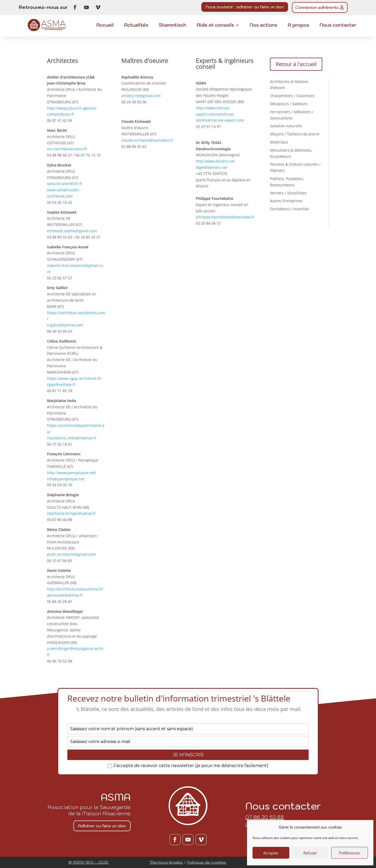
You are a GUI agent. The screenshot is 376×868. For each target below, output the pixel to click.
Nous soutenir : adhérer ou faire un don (245, 7)
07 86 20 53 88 (265, 817)
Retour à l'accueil (296, 64)
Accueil (105, 26)
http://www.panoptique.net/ (72, 473)
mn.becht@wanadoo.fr (67, 149)
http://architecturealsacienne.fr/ (75, 589)
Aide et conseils (215, 26)
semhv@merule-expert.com (220, 120)
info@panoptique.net (66, 479)
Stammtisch (172, 26)
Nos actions (263, 26)
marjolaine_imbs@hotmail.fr (72, 438)
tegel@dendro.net (212, 167)
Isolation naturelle (286, 126)
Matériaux (279, 142)
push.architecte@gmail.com (71, 554)
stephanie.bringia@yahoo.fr (71, 514)
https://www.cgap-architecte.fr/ (74, 378)
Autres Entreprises (286, 201)
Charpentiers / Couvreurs (292, 96)
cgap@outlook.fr (61, 385)
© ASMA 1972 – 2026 (89, 862)
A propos (298, 26)
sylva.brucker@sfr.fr (65, 184)
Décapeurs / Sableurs (289, 104)
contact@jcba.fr (61, 114)
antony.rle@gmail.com (141, 96)
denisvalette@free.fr (65, 595)
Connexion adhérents (317, 7)
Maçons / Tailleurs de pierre (295, 134)
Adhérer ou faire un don (102, 826)
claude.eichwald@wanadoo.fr (147, 140)
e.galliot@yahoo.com (65, 325)
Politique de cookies (207, 862)
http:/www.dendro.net (215, 161)
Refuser (310, 853)
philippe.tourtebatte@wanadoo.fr (225, 217)
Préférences (349, 853)
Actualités (136, 26)
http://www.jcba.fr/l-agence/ (72, 108)
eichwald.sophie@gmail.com (72, 231)
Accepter (271, 853)
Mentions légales (166, 862)
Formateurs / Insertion (290, 209)
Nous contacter (338, 26)
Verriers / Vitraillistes (288, 193)
